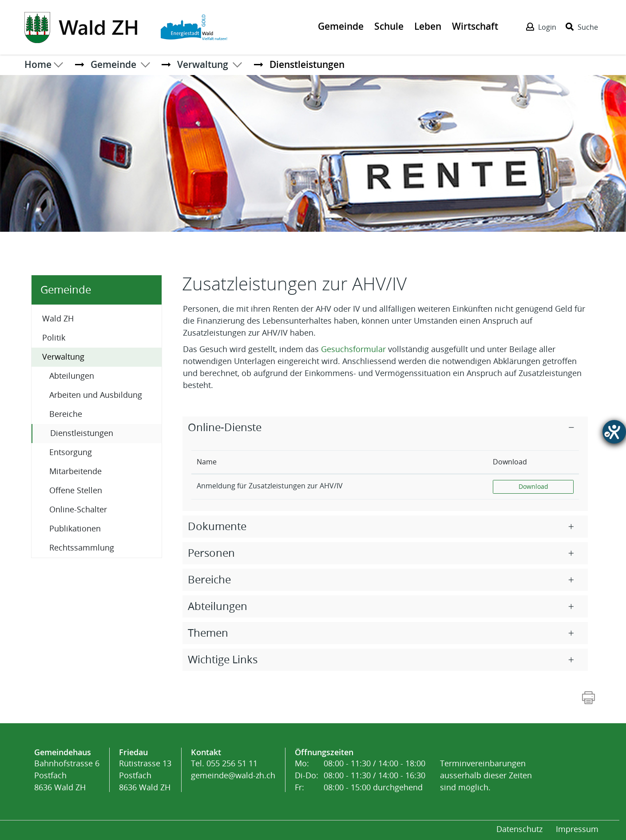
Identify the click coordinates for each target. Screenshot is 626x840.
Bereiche (66, 414)
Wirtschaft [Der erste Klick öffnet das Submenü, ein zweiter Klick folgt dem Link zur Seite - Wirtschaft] (475, 26)
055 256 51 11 (232, 764)
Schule (389, 26)
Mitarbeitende (75, 472)
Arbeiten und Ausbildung (96, 395)
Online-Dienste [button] (225, 428)
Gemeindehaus (63, 752)
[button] (113, 64)
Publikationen (75, 529)
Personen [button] (211, 553)
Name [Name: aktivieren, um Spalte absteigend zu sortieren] (207, 462)
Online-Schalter (78, 510)
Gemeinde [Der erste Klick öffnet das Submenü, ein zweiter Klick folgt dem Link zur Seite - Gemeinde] (341, 26)
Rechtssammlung (82, 548)
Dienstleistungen (105, 433)
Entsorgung (71, 452)
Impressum (577, 829)
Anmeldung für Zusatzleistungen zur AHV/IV (270, 486)
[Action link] (82, 27)
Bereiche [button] (209, 580)
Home (38, 64)
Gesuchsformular (355, 349)
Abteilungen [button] (218, 606)
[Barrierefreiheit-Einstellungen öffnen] (614, 432)
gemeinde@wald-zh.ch (233, 776)
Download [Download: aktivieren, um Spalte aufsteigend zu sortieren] (510, 462)
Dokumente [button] (217, 527)
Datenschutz (519, 829)
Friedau (133, 752)
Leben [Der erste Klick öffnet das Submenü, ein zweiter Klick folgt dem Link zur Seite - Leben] (428, 26)
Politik (54, 338)
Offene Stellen (76, 491)
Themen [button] (208, 633)
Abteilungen (72, 376)
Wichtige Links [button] (223, 660)
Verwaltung (63, 357)
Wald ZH (58, 319)
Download (546, 486)
